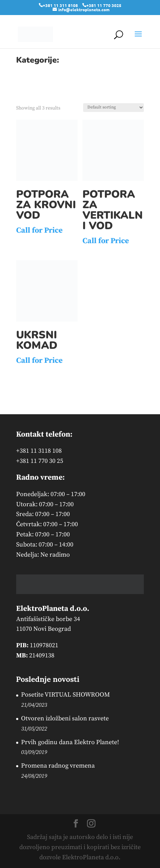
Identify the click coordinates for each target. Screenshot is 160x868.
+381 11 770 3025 (104, 5)
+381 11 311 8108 (60, 5)
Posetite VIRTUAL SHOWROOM (65, 695)
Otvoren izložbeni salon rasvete (65, 718)
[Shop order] (114, 108)
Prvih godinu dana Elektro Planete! (70, 742)
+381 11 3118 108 (39, 451)
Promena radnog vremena (58, 766)
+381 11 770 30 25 (40, 461)
